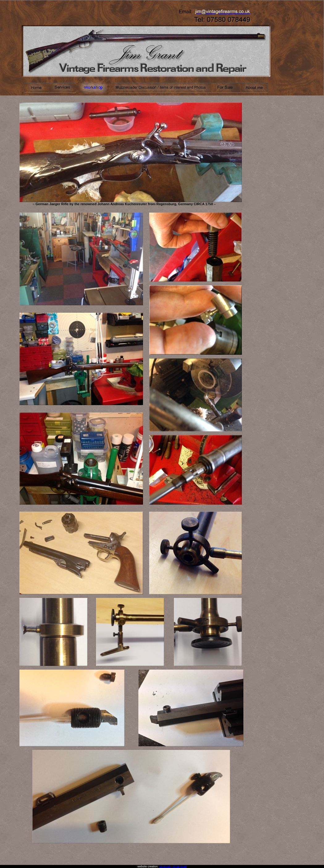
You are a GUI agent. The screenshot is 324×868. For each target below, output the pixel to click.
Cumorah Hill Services (173, 866)
